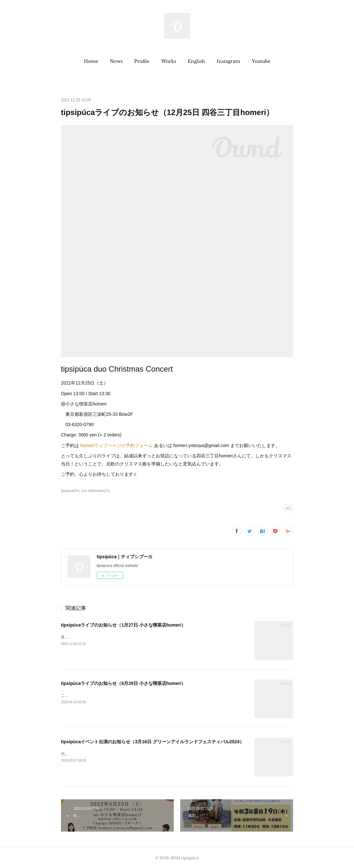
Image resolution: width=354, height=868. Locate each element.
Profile (142, 61)
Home (91, 61)
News (116, 61)
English (196, 61)
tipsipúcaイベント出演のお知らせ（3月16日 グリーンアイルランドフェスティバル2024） (152, 742)
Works (169, 61)
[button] (91, 61)
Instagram (228, 61)
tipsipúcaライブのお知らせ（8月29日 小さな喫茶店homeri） (123, 683)
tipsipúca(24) (70, 491)
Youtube (261, 61)
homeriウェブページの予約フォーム (117, 445)
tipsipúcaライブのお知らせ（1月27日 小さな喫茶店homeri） (123, 625)
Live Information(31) (96, 491)
